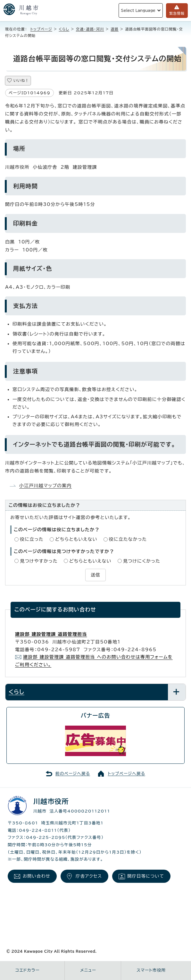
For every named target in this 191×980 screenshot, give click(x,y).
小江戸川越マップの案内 (46, 486)
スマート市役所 (151, 970)
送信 (95, 575)
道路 (115, 29)
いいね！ (21, 80)
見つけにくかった (142, 561)
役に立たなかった (128, 539)
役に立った (32, 539)
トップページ (41, 29)
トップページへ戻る (126, 774)
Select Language (138, 10)
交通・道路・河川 (90, 29)
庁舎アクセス (89, 876)
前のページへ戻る (73, 774)
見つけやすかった (39, 561)
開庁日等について (146, 876)
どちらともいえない (76, 539)
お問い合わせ (37, 876)
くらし (64, 29)
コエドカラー (28, 970)
